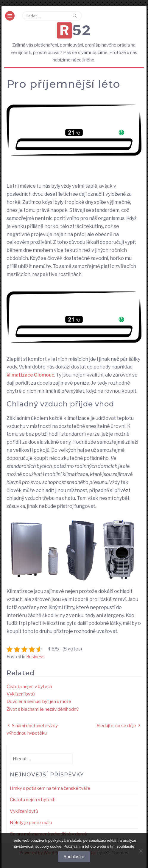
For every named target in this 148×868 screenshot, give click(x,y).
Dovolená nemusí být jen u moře (39, 702)
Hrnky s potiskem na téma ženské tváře (50, 788)
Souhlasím (74, 857)
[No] (141, 851)
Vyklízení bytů (21, 694)
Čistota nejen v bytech (29, 687)
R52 (75, 30)
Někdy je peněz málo (31, 823)
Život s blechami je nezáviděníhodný (43, 709)
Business (35, 657)
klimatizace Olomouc (30, 375)
